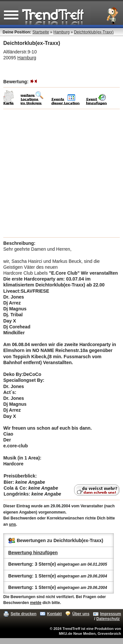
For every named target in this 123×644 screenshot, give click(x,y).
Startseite (41, 32)
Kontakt (54, 614)
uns (12, 524)
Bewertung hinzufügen (33, 553)
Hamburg (61, 32)
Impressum (111, 614)
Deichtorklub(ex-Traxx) (94, 32)
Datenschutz (108, 619)
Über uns (81, 614)
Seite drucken (23, 614)
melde (36, 603)
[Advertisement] (61, 173)
